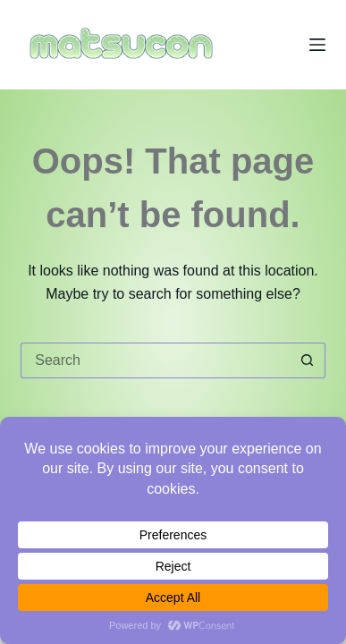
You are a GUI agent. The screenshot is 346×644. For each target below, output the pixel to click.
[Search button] (308, 360)
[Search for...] (155, 360)
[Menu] (317, 45)
